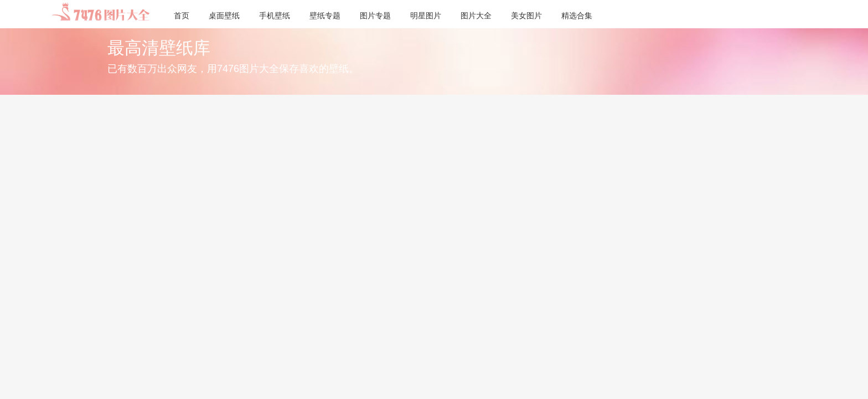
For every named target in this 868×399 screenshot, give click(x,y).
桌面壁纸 (224, 16)
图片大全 (476, 16)
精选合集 (577, 16)
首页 (182, 16)
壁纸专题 (325, 16)
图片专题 (375, 16)
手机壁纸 (275, 16)
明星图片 (426, 16)
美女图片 (526, 16)
